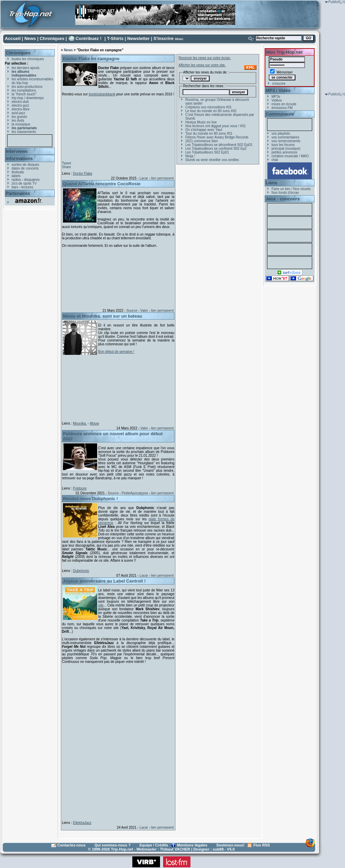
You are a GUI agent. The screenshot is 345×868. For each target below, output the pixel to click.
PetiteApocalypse (135, 493)
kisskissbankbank (102, 94)
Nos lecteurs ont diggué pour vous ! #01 (216, 126)
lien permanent (162, 178)
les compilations (24, 90)
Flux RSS (262, 845)
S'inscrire (164, 38)
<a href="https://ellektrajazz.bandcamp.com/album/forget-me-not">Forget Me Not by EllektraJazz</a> (117, 741)
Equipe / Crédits (154, 845)
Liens (271, 183)
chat (275, 160)
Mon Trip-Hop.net (284, 52)
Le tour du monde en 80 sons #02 (211, 111)
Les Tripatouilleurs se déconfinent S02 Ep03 (219, 145)
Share (67, 167)
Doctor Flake (83, 173)
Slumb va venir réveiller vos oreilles (212, 160)
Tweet (67, 163)
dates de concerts (25, 168)
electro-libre (21, 109)
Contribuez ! (89, 38)
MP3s (276, 97)
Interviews (17, 151)
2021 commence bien (202, 141)
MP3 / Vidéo (278, 90)
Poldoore (80, 488)
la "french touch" (24, 94)
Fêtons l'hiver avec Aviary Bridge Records (217, 137)
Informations (19, 158)
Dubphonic (81, 571)
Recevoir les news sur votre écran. (205, 58)
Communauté (280, 114)
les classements (24, 132)
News (30, 38)
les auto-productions (27, 87)
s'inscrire (279, 84)
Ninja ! (190, 156)
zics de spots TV (24, 183)
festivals (18, 172)
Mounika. (80, 423)
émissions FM (282, 108)
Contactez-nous (72, 845)
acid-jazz (18, 113)
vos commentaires (285, 137)
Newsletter (138, 38)
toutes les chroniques (28, 59)
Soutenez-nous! (231, 845)
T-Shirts (115, 38)
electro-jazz (20, 105)
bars (15, 187)
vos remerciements (286, 141)
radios (16, 180)
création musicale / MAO (290, 156)
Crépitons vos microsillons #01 (209, 107)
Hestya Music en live (201, 122)
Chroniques (52, 38)
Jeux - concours (283, 199)
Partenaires (18, 193)
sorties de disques (25, 165)
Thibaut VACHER (175, 849)
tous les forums (283, 145)
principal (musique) (286, 149)
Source (132, 311)
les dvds (18, 121)
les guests (19, 117)
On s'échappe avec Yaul (204, 130)
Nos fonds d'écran (285, 193)
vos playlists (281, 133)
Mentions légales (192, 845)
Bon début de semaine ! (116, 352)
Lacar (144, 178)
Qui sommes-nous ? (112, 845)
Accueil (13, 38)
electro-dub (20, 102)
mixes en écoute (284, 104)
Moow (95, 423)
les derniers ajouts (25, 68)
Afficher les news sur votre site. (202, 65)
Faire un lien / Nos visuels (291, 189)
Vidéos (277, 100)
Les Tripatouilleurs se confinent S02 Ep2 (216, 149)
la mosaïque (21, 124)
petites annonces (284, 152)
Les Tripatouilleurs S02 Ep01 (207, 152)
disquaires (32, 180)
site (101, 605)
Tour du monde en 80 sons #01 (209, 133)
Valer (144, 311)
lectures (27, 187)
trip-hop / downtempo (28, 98)
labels (16, 176)
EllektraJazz (82, 823)
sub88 (218, 849)
